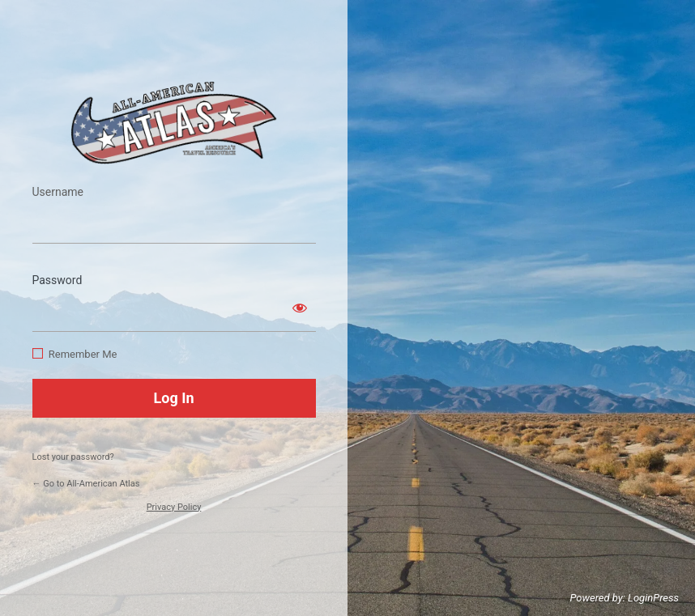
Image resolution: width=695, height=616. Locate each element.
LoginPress (653, 598)
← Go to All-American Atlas (86, 484)
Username (58, 192)
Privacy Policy (174, 507)
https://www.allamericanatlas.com (174, 123)
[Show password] (300, 308)
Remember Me (83, 354)
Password (58, 280)
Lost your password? (73, 457)
